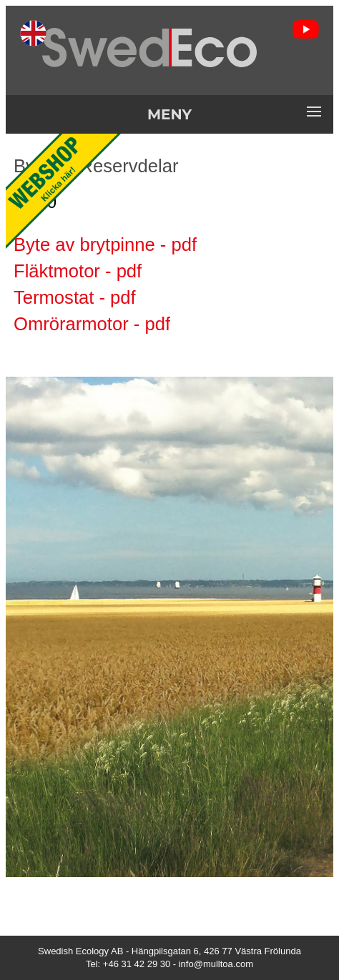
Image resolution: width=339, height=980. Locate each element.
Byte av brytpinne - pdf (105, 244)
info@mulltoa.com (216, 964)
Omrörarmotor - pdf (92, 324)
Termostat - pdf (75, 297)
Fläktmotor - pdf (78, 271)
